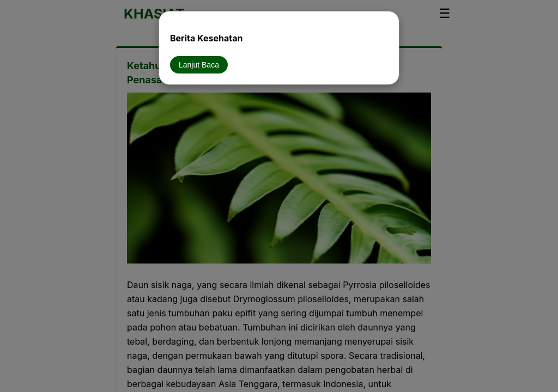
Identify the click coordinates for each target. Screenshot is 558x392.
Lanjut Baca (199, 65)
